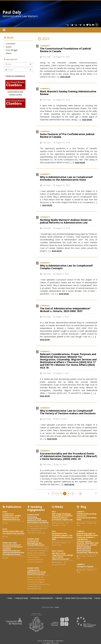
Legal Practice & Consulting (79, 598)
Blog (10, 38)
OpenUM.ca (59, 641)
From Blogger (12, 50)
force (50, 641)
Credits (57, 607)
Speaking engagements (42, 598)
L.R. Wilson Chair (49, 643)
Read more (65, 77)
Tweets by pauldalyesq (15, 76)
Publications (22, 598)
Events (9, 47)
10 (80, 493)
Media (59, 598)
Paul (10, 598)
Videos (9, 53)
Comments (11, 44)
